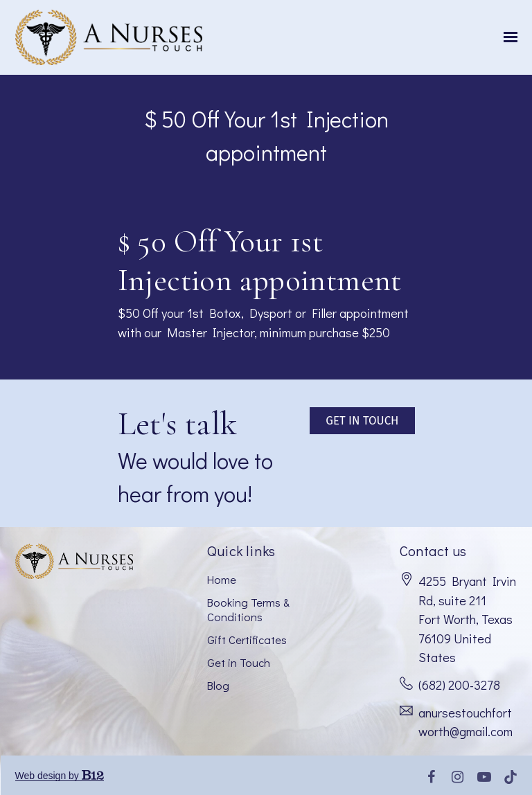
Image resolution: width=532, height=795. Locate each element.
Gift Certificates (247, 639)
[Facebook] (432, 777)
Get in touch (362, 420)
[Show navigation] (507, 37)
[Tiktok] (511, 777)
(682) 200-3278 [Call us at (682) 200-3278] (459, 685)
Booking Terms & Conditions (248, 609)
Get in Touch (239, 662)
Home (222, 579)
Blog (218, 685)
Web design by (60, 776)
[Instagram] (458, 777)
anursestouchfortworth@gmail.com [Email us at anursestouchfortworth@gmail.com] (465, 722)
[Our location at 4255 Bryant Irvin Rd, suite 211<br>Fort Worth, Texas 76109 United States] (468, 620)
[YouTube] (484, 777)
